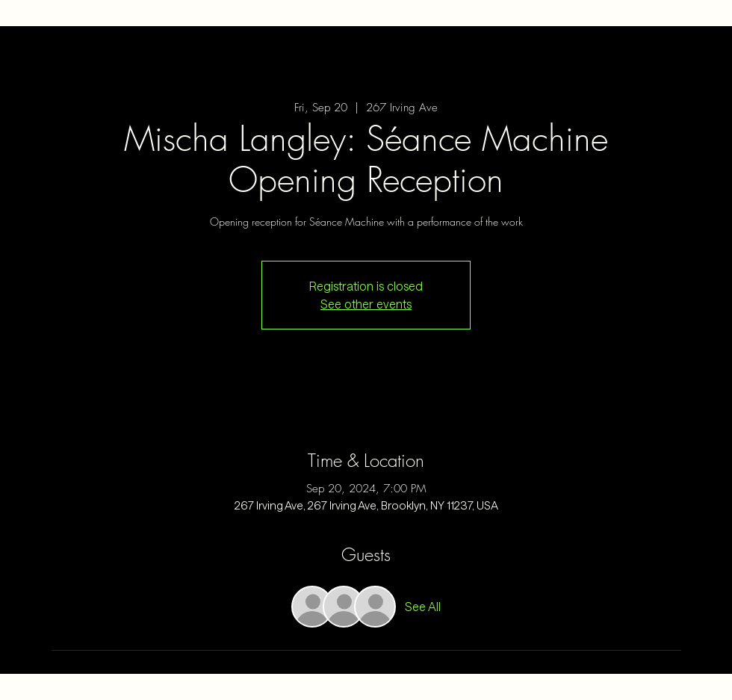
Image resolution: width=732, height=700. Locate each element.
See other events (366, 304)
